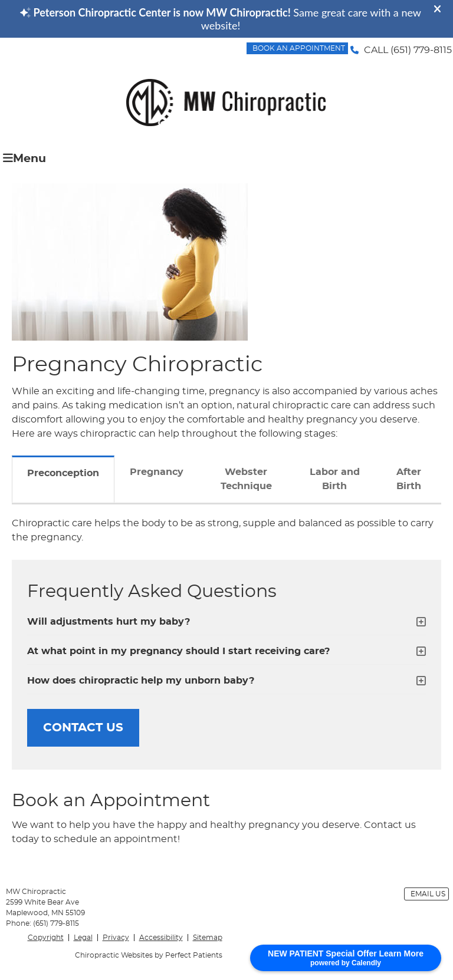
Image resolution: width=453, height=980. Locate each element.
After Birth (409, 479)
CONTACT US (83, 728)
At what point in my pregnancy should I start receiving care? (178, 651)
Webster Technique (246, 479)
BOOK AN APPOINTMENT (299, 48)
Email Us (428, 894)
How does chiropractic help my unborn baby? (141, 681)
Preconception (63, 473)
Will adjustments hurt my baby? (109, 622)
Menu (24, 158)
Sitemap (208, 938)
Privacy (116, 938)
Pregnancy (157, 472)
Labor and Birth (335, 479)
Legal (83, 938)
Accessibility (161, 938)
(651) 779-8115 (421, 50)
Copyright (46, 938)
